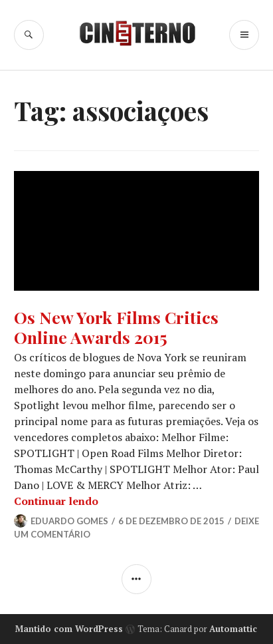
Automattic (233, 629)
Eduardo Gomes (69, 521)
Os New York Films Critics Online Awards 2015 (116, 327)
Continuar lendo (56, 501)
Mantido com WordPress (69, 629)
